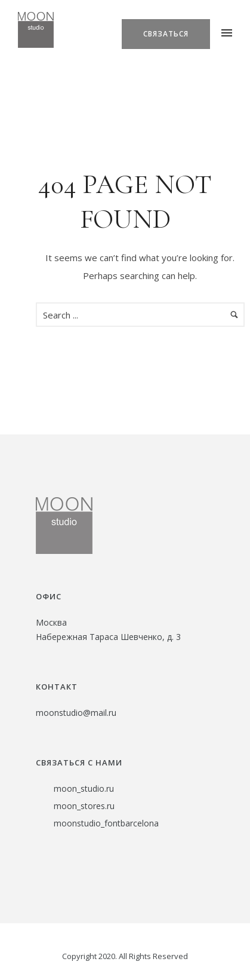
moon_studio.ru (84, 788)
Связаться (166, 34)
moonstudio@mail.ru (76, 713)
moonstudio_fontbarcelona (106, 823)
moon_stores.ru (84, 806)
